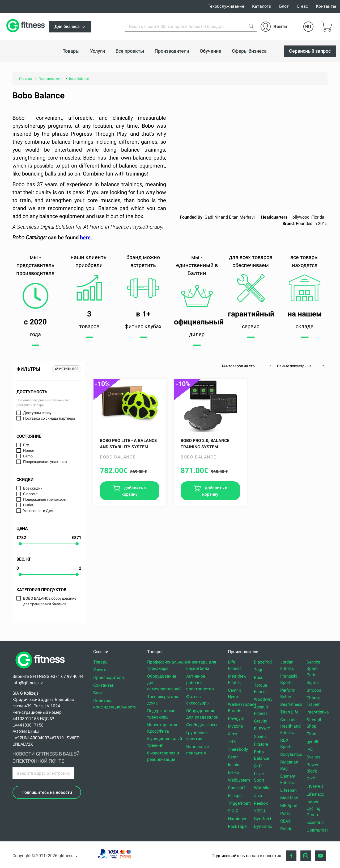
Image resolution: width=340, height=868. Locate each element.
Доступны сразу (37, 413)
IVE (310, 749)
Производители (109, 677)
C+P (258, 766)
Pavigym (236, 718)
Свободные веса (202, 725)
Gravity (261, 721)
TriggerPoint (239, 803)
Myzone (235, 726)
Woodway (263, 699)
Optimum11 (318, 830)
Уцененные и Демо (39, 511)
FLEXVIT (262, 729)
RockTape (237, 826)
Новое (29, 450)
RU (308, 26)
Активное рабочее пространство (200, 683)
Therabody (238, 749)
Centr (233, 757)
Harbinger (237, 819)
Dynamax (263, 826)
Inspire (234, 765)
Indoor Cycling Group (313, 808)
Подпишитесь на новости (47, 792)
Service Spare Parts (313, 668)
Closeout (30, 494)
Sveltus (313, 757)
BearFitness (291, 704)
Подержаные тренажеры (45, 499)
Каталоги (262, 6)
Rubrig (286, 829)
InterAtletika (318, 712)
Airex (233, 734)
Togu (259, 670)
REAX (285, 821)
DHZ (311, 779)
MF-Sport (289, 806)
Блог (284, 6)
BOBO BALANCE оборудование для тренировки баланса (50, 601)
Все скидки (33, 488)
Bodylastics (291, 754)
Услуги (100, 670)
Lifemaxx (315, 794)
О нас (302, 6)
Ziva (258, 796)
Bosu (259, 677)
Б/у (26, 445)
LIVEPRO (315, 786)
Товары (101, 662)
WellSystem (239, 780)
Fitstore (261, 744)
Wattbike (262, 788)
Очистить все (67, 369)
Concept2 (237, 788)
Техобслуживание (226, 6)
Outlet (28, 505)
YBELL (260, 811)
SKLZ (233, 811)
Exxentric (315, 822)
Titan (311, 734)
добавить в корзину (134, 491)
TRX (232, 742)
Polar (285, 813)
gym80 (313, 742)
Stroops (314, 690)
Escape (235, 796)
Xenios (260, 736)
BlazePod (263, 662)
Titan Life (289, 712)
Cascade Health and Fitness (290, 726)
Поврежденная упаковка (45, 462)
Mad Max (289, 798)
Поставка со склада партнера (49, 418)
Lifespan (288, 790)
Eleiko (233, 772)
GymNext (263, 819)
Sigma (313, 683)
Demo (28, 456)
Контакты (326, 6)
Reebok (261, 803)
